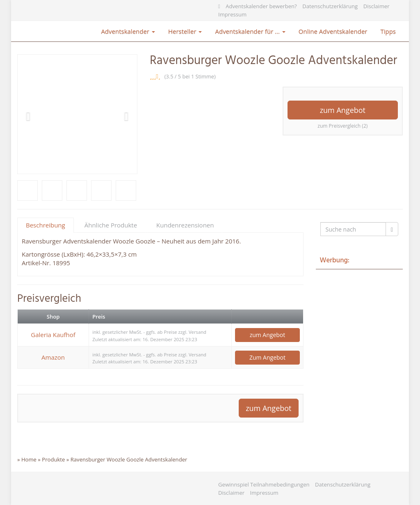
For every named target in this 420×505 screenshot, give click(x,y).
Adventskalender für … (250, 31)
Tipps (388, 31)
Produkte (53, 459)
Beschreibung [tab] (46, 225)
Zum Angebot (267, 357)
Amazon (53, 357)
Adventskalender (128, 31)
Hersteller (185, 31)
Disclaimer (377, 6)
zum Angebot (343, 110)
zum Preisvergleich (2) (342, 126)
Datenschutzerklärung (330, 6)
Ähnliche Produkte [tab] (111, 225)
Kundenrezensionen (185, 225)
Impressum (232, 14)
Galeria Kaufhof (53, 335)
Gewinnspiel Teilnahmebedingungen (264, 484)
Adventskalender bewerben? (261, 6)
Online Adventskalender (333, 31)
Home (29, 459)
